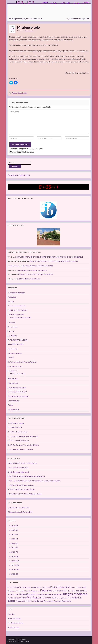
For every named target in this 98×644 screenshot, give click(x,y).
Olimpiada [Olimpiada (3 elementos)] (55, 598)
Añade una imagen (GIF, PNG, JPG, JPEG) (26, 148)
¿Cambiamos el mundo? (16, 293)
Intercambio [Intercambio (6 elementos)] (57, 594)
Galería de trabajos (15, 353)
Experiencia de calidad (16, 344)
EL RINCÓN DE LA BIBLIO (18, 340)
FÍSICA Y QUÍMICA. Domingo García (21, 489)
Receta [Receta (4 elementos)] (68, 598)
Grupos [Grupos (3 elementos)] (31, 595)
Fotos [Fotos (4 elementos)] (10, 594)
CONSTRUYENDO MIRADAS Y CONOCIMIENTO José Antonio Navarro (34, 481)
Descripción (22, 93)
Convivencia (12, 327)
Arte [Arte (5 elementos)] (24, 587)
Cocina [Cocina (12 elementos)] (54, 587)
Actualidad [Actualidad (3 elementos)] (12, 588)
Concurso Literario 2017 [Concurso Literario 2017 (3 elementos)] (78, 588)
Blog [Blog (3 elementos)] (43, 588)
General (11, 358)
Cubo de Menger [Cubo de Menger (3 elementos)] (30, 591)
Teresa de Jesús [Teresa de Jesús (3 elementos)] (49, 601)
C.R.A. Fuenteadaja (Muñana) (18, 441)
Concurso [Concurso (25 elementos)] (64, 587)
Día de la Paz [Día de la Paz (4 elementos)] (66, 591)
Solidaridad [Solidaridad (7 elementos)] (38, 601)
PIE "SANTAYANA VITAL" (17, 392)
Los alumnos (29, 31)
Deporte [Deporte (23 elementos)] (46, 590)
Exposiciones (13, 349)
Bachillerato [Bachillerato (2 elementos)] (30, 588)
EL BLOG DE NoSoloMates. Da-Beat (21, 485)
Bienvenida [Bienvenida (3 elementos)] (38, 588)
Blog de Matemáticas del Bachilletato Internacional (26, 476)
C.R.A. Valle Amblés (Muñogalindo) (20, 449)
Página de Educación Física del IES (20, 512)
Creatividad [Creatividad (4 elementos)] (21, 591)
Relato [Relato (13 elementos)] (12, 601)
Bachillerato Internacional (17, 310)
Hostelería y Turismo (16, 366)
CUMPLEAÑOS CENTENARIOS (28, 279)
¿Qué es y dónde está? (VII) (76, 19)
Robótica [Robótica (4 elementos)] (30, 601)
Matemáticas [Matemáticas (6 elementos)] (21, 598)
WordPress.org (14, 627)
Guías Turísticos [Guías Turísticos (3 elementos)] (39, 595)
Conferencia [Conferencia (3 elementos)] (12, 591)
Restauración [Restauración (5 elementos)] (21, 601)
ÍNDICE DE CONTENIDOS (19, 175)
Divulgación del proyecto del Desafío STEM (27, 19)
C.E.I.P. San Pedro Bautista (18, 432)
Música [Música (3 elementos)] (42, 598)
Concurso (12, 322)
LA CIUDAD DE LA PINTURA (19, 508)
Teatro (11, 405)
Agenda (11, 301)
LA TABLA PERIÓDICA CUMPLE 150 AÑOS (38, 266)
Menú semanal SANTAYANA (21, 317)
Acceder (11, 614)
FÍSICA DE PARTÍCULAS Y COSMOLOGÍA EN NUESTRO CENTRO (53, 261)
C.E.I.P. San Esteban (15, 427)
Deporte (11, 331)
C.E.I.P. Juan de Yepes (16, 423)
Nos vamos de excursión (17, 387)
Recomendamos (14, 401)
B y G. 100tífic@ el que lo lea (18, 468)
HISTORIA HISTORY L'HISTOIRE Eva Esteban (25, 494)
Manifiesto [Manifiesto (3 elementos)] (11, 598)
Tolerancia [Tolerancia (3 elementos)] (58, 601)
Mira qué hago (13, 383)
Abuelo (15, 93)
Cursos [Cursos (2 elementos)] (38, 591)
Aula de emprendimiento (17, 306)
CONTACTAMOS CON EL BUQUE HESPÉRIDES (36, 274)
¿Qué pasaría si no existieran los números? (32, 270)
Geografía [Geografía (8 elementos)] (24, 594)
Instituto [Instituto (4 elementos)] (48, 594)
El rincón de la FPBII (17, 374)
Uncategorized (13, 409)
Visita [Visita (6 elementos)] (64, 601)
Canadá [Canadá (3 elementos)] (47, 588)
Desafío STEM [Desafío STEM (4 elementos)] (56, 591)
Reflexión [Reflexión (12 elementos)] (76, 597)
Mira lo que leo (13, 379)
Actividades (12, 297)
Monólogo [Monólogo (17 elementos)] (33, 597)
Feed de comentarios (16, 623)
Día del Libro (12, 336)
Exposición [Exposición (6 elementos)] (78, 591)
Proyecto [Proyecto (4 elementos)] (62, 598)
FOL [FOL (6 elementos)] (85, 591)
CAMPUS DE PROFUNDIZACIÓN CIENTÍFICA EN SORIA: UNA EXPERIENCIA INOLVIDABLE (49, 257)
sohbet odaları (14, 266)
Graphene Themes (24, 641)
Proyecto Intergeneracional (18, 396)
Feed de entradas (14, 618)
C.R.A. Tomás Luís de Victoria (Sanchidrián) (23, 445)
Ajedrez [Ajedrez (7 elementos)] (19, 587)
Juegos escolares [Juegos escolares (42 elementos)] (75, 594)
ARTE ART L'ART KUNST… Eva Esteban (22, 463)
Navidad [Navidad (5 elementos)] (48, 598)
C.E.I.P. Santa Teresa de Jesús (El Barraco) (23, 436)
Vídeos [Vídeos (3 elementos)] (69, 601)
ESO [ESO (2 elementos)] (72, 591)
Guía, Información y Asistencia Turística (22, 362)
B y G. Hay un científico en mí (18, 472)
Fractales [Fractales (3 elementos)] (16, 595)
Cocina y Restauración (16, 314)
